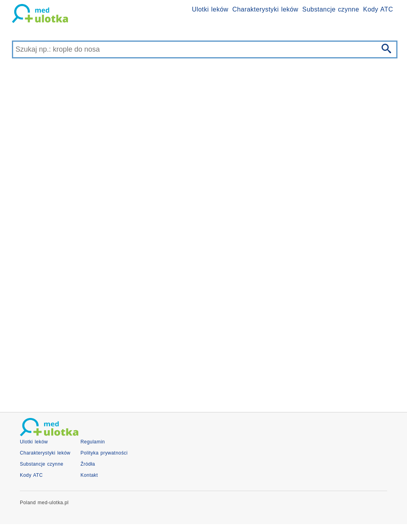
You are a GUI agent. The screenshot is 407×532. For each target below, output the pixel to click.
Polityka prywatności (104, 453)
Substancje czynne (331, 9)
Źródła (88, 464)
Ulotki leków (210, 9)
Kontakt (89, 475)
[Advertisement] (203, 337)
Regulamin (92, 442)
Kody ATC (378, 9)
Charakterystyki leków (266, 9)
